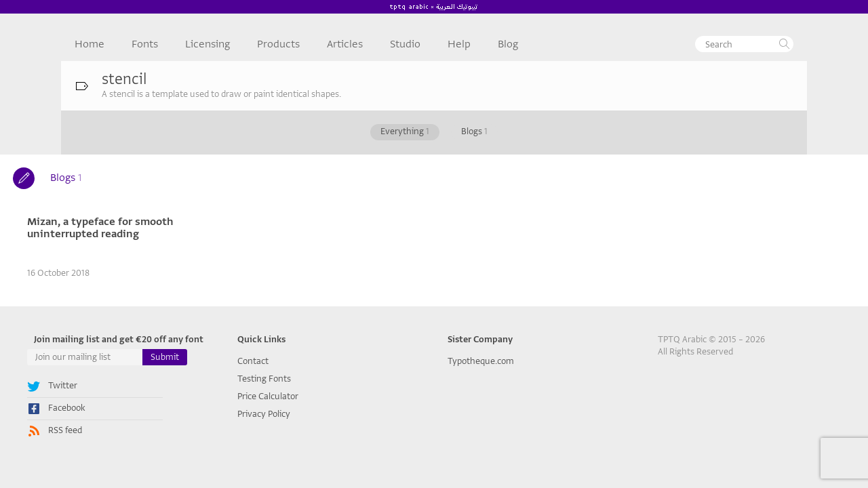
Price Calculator (268, 396)
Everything (405, 131)
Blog (508, 44)
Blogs (474, 131)
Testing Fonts (264, 379)
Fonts (145, 44)
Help (459, 44)
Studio (405, 44)
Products (278, 44)
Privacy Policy (264, 414)
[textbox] (744, 44)
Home (90, 44)
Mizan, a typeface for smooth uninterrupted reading (100, 228)
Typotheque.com (481, 361)
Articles (345, 44)
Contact (253, 361)
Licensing (208, 44)
